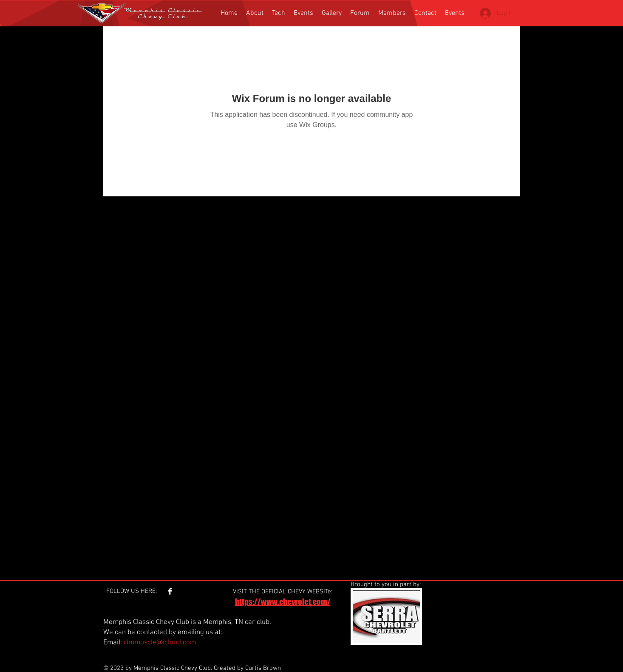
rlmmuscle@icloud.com (160, 643)
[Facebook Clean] (170, 591)
